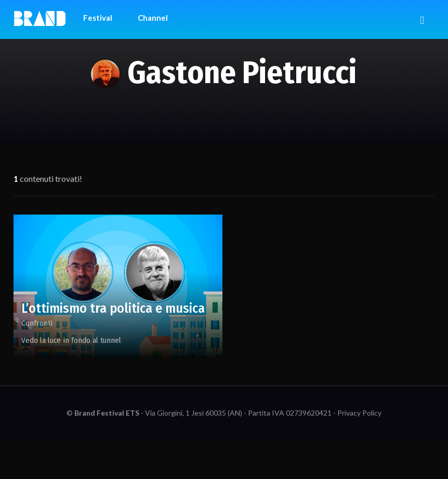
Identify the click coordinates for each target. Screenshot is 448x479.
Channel (153, 18)
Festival (98, 18)
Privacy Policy (359, 413)
